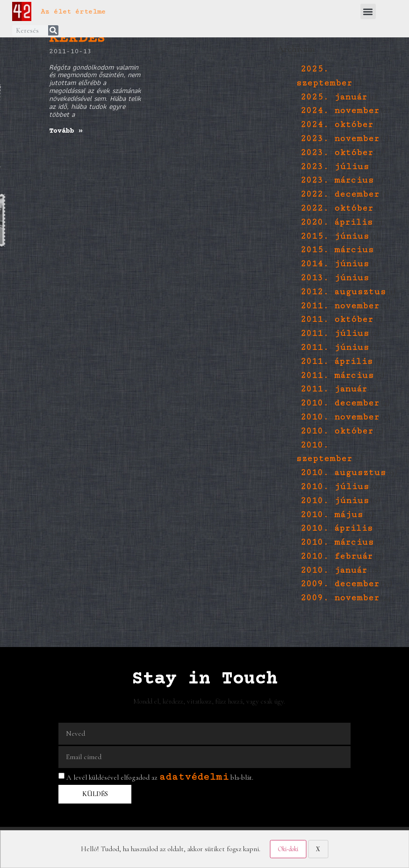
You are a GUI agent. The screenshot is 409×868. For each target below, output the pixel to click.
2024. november (340, 110)
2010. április (337, 528)
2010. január (334, 570)
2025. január (334, 97)
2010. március (337, 542)
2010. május (332, 515)
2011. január (334, 389)
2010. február (337, 556)
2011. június (335, 347)
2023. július (335, 167)
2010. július (335, 487)
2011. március (337, 375)
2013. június (335, 278)
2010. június (335, 501)
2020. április (337, 222)
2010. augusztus (343, 473)
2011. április (337, 361)
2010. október (337, 431)
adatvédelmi (194, 777)
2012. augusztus (343, 292)
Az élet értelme (73, 11)
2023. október (337, 153)
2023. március (337, 180)
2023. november (340, 139)
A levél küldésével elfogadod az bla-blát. (160, 777)
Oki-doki (288, 849)
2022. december (340, 194)
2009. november (340, 598)
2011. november (340, 306)
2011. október (337, 319)
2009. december (340, 584)
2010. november (340, 417)
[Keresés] (53, 30)
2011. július (335, 333)
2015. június (335, 236)
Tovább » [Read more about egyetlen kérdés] (66, 131)
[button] (368, 11)
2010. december (340, 403)
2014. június (335, 264)
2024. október (337, 125)
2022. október (337, 208)
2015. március (337, 250)
